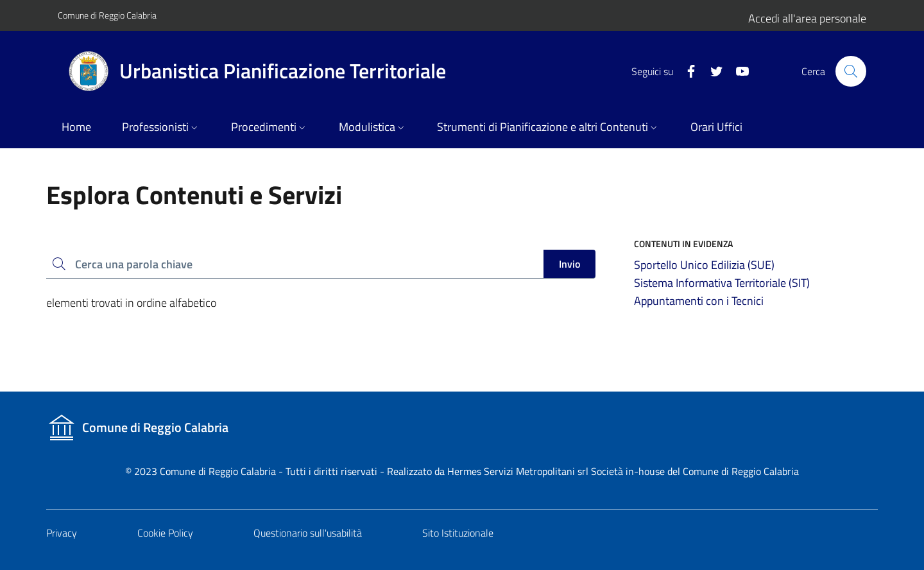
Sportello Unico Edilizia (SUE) (704, 265)
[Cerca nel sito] (851, 71)
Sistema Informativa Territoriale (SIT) (722, 283)
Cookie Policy (165, 533)
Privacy (62, 533)
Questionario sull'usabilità (308, 533)
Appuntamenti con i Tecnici (699, 301)
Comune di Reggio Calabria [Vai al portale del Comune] (107, 15)
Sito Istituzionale (458, 533)
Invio (569, 264)
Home (76, 127)
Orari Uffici (716, 127)
